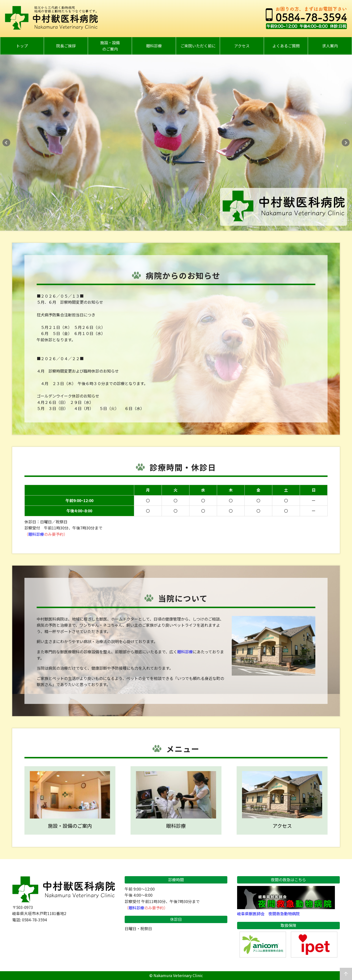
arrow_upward (346, 974)
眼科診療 (36, 534)
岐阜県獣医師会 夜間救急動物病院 (286, 911)
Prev (6, 143)
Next (346, 143)
